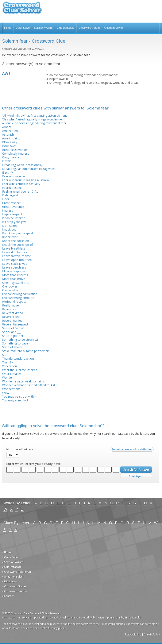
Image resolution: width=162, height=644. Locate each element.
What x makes (12, 374)
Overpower (10, 286)
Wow (6, 393)
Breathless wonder (15, 150)
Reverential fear (13, 321)
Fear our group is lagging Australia (25, 180)
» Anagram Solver (13, 577)
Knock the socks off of (18, 245)
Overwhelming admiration (20, 294)
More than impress (15, 275)
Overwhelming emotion (18, 298)
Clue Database (65, 28)
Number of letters (20, 449)
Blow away (10, 142)
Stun (5, 355)
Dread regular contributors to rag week (29, 169)
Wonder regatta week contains (23, 381)
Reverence (9, 309)
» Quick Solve (10, 557)
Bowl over (9, 146)
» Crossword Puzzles (15, 591)
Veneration (9, 366)
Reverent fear (11, 317)
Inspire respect (12, 214)
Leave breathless (14, 248)
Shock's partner (13, 336)
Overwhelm (10, 290)
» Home (7, 552)
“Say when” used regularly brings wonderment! (34, 119)
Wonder (7, 377)
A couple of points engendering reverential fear (34, 123)
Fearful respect (12, 188)
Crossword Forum (89, 28)
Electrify (7, 172)
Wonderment (11, 389)
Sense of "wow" (13, 328)
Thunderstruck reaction (18, 358)
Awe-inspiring (11, 138)
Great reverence (13, 207)
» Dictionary (9, 581)
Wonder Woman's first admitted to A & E (30, 385)
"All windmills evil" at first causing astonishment (34, 115)
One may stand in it (15, 283)
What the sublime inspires (20, 370)
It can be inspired (14, 218)
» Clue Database (12, 567)
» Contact (8, 596)
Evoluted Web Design (91, 618)
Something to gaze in (17, 343)
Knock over (10, 237)
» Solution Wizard (13, 562)
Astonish (8, 134)
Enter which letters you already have (33, 464)
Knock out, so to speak (18, 233)
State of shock (12, 347)
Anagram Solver (113, 28)
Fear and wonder (14, 176)
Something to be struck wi (20, 340)
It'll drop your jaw (14, 222)
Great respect (11, 203)
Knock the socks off (16, 241)
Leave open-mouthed (17, 260)
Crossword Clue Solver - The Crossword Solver (22, 10)
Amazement (10, 131)
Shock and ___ (11, 332)
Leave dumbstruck (15, 252)
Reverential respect (15, 324)
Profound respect (14, 302)
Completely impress (16, 153)
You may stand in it (15, 400)
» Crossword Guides (14, 586)
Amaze (7, 127)
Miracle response (14, 271)
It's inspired (10, 226)
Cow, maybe (11, 157)
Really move (10, 305)
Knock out (9, 229)
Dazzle (7, 161)
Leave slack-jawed (15, 264)
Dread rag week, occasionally (22, 165)
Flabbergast (10, 195)
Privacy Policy (133, 634)
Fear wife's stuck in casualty (21, 184)
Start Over (136, 476)
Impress (8, 210)
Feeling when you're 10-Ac (20, 191)
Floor (6, 199)
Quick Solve (23, 28)
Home (8, 28)
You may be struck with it (19, 396)
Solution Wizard (43, 28)
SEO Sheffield (133, 618)
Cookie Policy (152, 634)
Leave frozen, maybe (17, 256)
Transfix (8, 362)
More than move (14, 279)
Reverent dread (13, 313)
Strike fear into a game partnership (26, 351)
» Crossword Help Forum (17, 572)
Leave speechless (14, 267)
